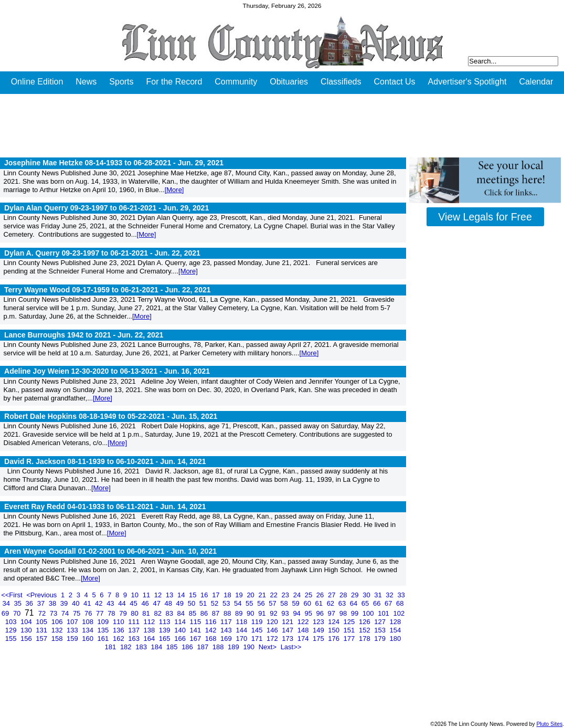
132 (58, 630)
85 (194, 613)
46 (146, 603)
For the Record (174, 82)
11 (147, 595)
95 (309, 613)
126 (365, 622)
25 (310, 595)
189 (234, 647)
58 (285, 603)
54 (239, 603)
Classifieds (341, 82)
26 (321, 595)
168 (212, 639)
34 (7, 603)
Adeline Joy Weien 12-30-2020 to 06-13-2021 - (107, 371)
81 (147, 613)
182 (127, 647)
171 (258, 639)
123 (319, 622)
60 (308, 603)
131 (42, 630)
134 (88, 630)
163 (135, 639)
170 (242, 639)
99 (356, 613)
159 (73, 639)
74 (66, 613)
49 (181, 603)
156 (27, 639)
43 (111, 603)
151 (350, 630)
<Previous (42, 595)
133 (73, 630)
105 (42, 622)
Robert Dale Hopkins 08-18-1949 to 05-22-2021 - (111, 416)
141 (196, 630)
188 (219, 647)
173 (288, 639)
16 (205, 595)
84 (182, 613)
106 (58, 622)
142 (212, 630)
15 (194, 595)
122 (304, 622)
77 (101, 613)
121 (288, 622)
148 (304, 630)
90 (251, 613)
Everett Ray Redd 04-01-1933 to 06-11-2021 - (105, 507)
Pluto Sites (549, 724)
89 (240, 613)
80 (135, 613)
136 (119, 630)
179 (381, 639)
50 (193, 603)
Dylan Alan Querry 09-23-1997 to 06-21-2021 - (107, 208)
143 (227, 630)
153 (381, 630)
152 (365, 630)
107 (73, 622)
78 (112, 613)
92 (274, 613)
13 (171, 595)
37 (42, 603)
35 (19, 603)
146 (273, 630)
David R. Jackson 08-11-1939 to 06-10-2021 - (105, 461)
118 (242, 622)
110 (119, 622)
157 (42, 639)
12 (159, 595)
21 (263, 595)
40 (77, 603)
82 (158, 613)
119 (258, 622)
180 (396, 639)
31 (379, 595)
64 (355, 603)
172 (273, 639)
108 (88, 622)
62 (332, 603)
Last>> (291, 647)
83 (171, 613)
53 (227, 603)
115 (196, 622)
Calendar (536, 82)
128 (396, 622)
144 (242, 630)
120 (273, 622)
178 (365, 639)
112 (150, 622)
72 (43, 613)
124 (334, 622)
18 (228, 595)
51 (204, 603)
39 (65, 603)
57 (273, 603)
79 (124, 613)
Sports (121, 82)
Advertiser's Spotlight (467, 82)
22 (275, 595)
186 (188, 647)
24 (298, 595)
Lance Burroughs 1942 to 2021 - (84, 335)
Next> (269, 647)
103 (12, 622)
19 (240, 595)
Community (236, 82)
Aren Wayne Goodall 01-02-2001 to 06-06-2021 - (110, 551)
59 (296, 603)
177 (350, 639)
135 (104, 630)
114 (181, 622)
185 (173, 647)
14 (182, 595)
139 (166, 630)
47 (157, 603)
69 (6, 613)
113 (166, 622)
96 (321, 613)
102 (399, 613)
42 (100, 603)
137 (135, 630)
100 (369, 613)
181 (111, 647)
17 (217, 595)
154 (396, 630)
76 (89, 613)
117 (227, 622)
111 (135, 622)
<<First (13, 595)
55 (250, 603)
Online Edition (37, 82)
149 (319, 630)
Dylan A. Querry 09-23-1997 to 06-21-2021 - (102, 253)
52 (216, 603)
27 (333, 595)
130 (27, 630)
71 (30, 613)
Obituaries (289, 82)
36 (30, 603)
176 (334, 639)
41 (88, 603)
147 (288, 630)
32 (390, 595)
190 (249, 647)
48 (169, 603)
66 (378, 603)
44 (123, 603)
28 (344, 595)
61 (320, 603)
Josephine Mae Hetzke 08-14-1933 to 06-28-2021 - (114, 163)
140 (181, 630)
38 (54, 603)
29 (356, 595)
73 (55, 613)
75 (78, 613)
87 (217, 613)
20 (251, 595)
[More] (174, 190)
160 (88, 639)
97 (333, 613)
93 (286, 613)
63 (343, 603)
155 (12, 639)
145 (258, 630)
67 (389, 603)
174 (304, 639)
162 (119, 639)
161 (104, 639)
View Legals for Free (485, 217)
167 (196, 639)
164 (150, 639)
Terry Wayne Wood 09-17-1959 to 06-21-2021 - (108, 290)
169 (227, 639)
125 (350, 622)
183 (142, 647)
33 (401, 595)
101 (384, 613)
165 (166, 639)
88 (228, 613)
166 (181, 639)
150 (334, 630)
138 (150, 630)
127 (381, 622)
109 (104, 622)
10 (136, 595)
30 (367, 595)
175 (319, 639)
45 (134, 603)
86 (205, 613)
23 (286, 595)
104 (27, 622)
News (86, 82)
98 (344, 613)
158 (58, 639)
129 (12, 630)
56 (262, 603)
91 (263, 613)
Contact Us (394, 82)
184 (158, 647)
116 (212, 622)
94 (297, 613)
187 (203, 647)
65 (366, 603)
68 (400, 603)
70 (18, 613)
